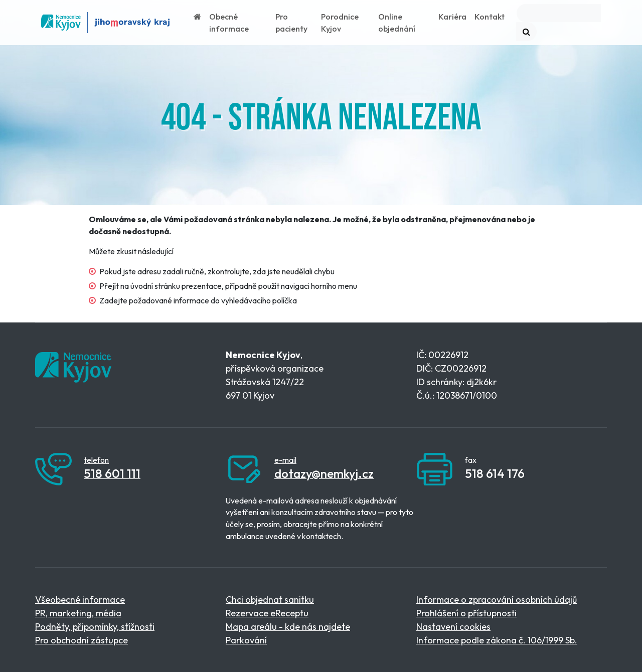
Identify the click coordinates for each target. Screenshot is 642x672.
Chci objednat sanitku (270, 600)
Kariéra (452, 17)
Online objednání (397, 23)
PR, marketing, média (78, 613)
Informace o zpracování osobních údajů (497, 600)
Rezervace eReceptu (267, 613)
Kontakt (490, 17)
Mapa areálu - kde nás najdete (288, 627)
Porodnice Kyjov (340, 23)
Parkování (246, 640)
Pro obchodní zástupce (82, 640)
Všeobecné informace (80, 600)
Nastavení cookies (453, 627)
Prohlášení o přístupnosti (466, 613)
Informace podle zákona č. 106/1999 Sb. (497, 640)
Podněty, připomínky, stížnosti (95, 627)
